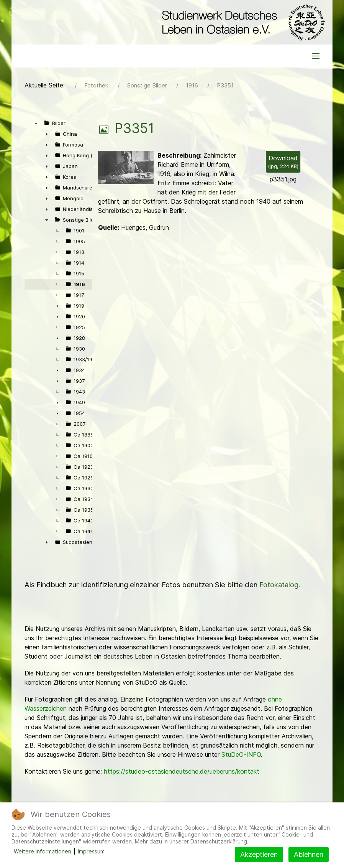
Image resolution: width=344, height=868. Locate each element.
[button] (316, 56)
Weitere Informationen (43, 851)
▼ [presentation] (36, 123)
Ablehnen (309, 854)
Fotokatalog (279, 585)
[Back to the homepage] (242, 22)
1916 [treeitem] (79, 284)
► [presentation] (47, 134)
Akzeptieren (259, 854)
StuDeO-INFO (241, 754)
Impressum (91, 851)
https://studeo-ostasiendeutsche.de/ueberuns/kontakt (182, 771)
